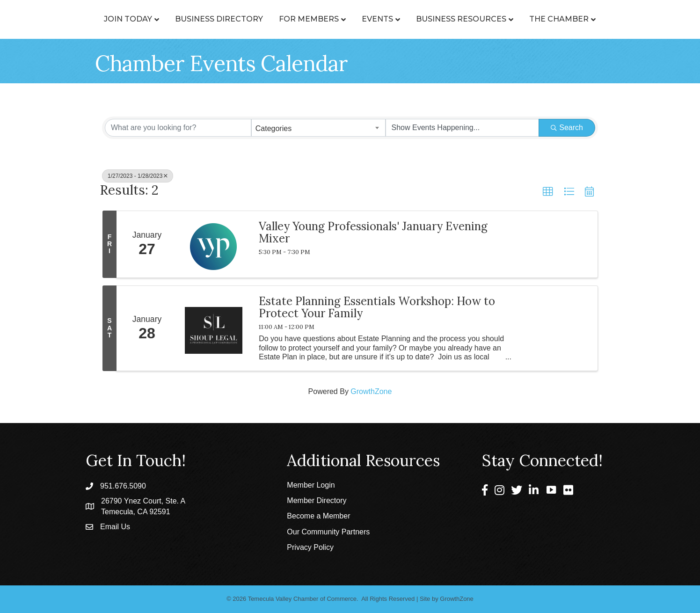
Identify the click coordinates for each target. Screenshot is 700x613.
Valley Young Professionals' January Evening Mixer (373, 233)
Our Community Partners (328, 532)
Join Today (86, 19)
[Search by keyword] (178, 128)
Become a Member (318, 516)
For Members (267, 19)
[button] (548, 192)
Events (419, 19)
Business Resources (503, 19)
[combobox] (318, 128)
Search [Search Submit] (567, 128)
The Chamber (601, 19)
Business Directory (177, 19)
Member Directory (317, 500)
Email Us (115, 527)
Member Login (311, 485)
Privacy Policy (310, 547)
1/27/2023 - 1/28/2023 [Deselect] (138, 176)
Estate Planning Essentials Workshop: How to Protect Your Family (377, 308)
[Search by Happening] (463, 128)
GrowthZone (371, 391)
